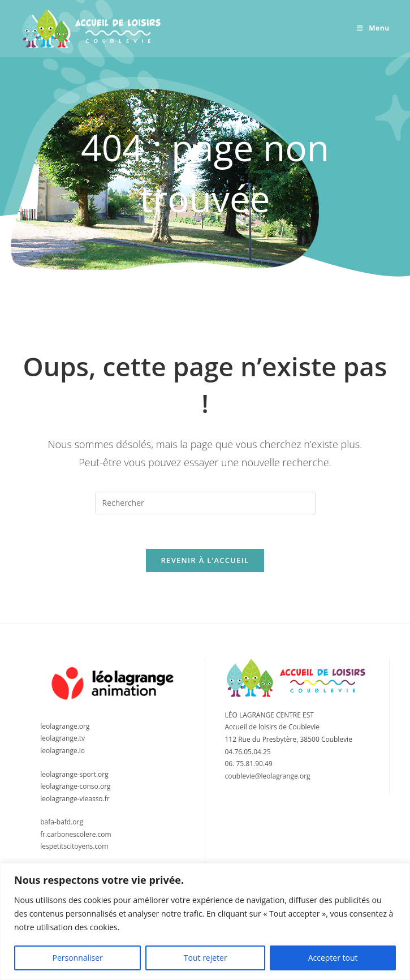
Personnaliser (77, 958)
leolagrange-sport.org (74, 774)
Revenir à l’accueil (205, 560)
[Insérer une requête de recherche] (205, 503)
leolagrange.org (65, 726)
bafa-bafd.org (62, 822)
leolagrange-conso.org (75, 786)
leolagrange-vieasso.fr (75, 799)
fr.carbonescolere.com (75, 834)
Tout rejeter (206, 958)
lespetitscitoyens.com (74, 846)
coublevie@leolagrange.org (268, 776)
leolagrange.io (62, 751)
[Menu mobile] (373, 28)
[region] (205, 921)
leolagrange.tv (62, 738)
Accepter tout (333, 958)
